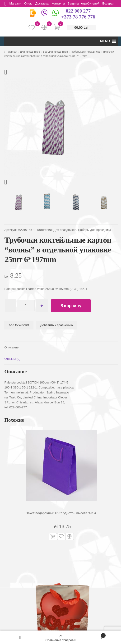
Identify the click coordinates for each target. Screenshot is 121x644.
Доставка (44, 3)
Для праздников (30, 52)
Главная (12, 52)
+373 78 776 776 (78, 17)
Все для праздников (55, 52)
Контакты (61, 3)
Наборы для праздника (85, 52)
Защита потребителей (87, 3)
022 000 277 (78, 11)
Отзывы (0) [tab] (12, 359)
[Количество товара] (27, 306)
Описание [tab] (11, 347)
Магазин (16, 3)
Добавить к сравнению (57, 325)
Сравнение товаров (60, 640)
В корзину (73, 305)
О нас (30, 3)
